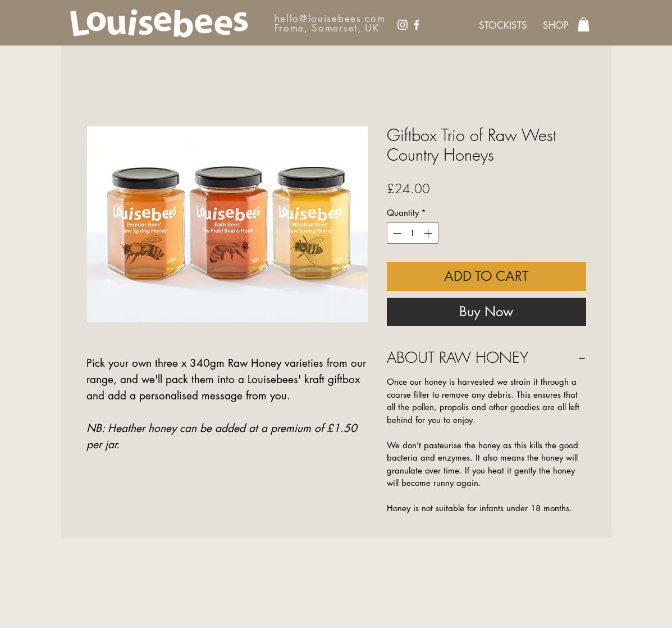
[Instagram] (403, 25)
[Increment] (429, 233)
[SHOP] (556, 26)
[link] (584, 24)
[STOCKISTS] (503, 26)
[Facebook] (417, 25)
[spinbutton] (412, 233)
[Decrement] (396, 233)
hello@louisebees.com (330, 19)
